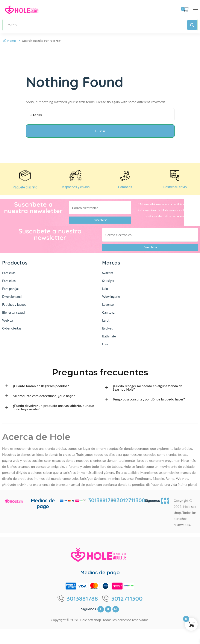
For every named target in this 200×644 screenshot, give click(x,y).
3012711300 (131, 503)
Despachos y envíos (75, 190)
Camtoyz (108, 315)
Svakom (108, 275)
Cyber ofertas (12, 331)
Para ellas (9, 275)
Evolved (108, 331)
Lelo (105, 291)
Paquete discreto (25, 190)
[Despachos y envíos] (75, 177)
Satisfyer (108, 283)
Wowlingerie (111, 299)
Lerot (106, 323)
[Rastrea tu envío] (175, 177)
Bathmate (109, 339)
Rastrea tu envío (175, 190)
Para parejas (11, 291)
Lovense (108, 307)
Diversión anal (12, 299)
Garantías (125, 190)
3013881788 (102, 503)
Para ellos (9, 283)
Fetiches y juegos (14, 307)
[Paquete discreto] (25, 177)
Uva (105, 347)
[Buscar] (192, 25)
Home (10, 41)
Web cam (9, 323)
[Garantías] (125, 177)
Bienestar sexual (14, 315)
